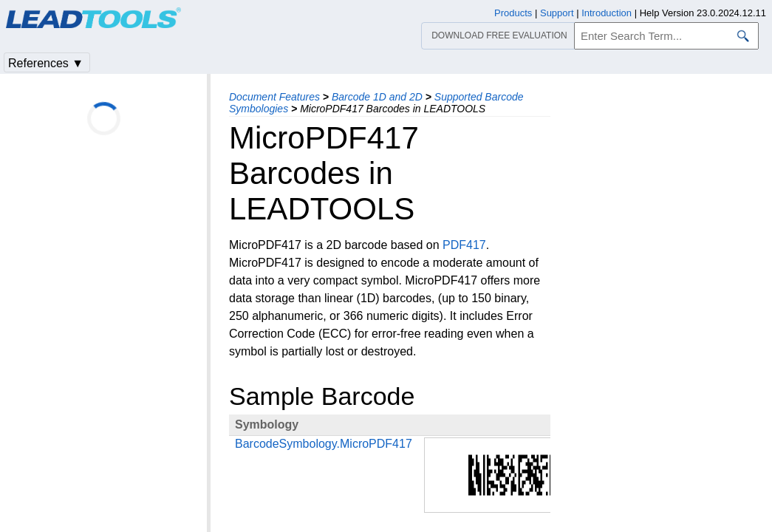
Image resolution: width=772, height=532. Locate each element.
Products (513, 13)
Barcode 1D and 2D (377, 97)
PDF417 (464, 245)
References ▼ (46, 63)
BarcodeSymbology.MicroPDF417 (324, 444)
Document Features (274, 97)
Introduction (607, 13)
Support (557, 13)
